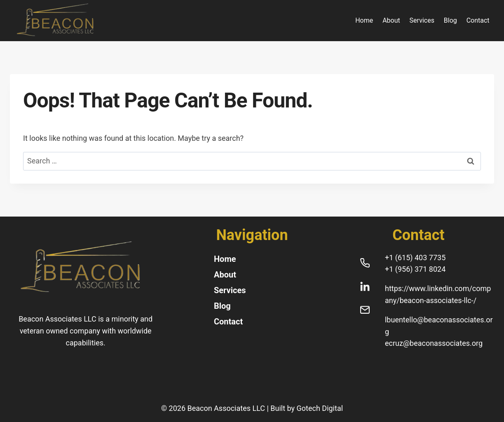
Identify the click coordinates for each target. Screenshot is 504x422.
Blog (450, 20)
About (391, 20)
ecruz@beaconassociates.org (434, 343)
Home (364, 20)
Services (422, 20)
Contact (478, 20)
